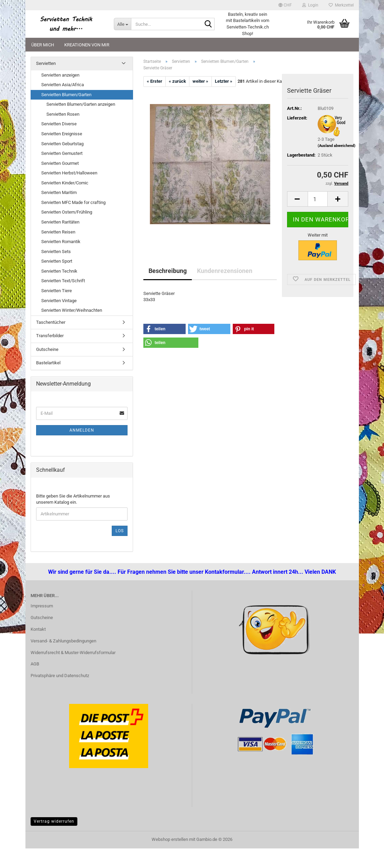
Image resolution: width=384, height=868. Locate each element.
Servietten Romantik (61, 242)
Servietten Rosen (63, 114)
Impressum (42, 606)
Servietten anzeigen (60, 75)
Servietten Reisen (58, 232)
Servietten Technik (59, 271)
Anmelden (82, 430)
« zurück (177, 81)
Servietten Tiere (57, 291)
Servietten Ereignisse (62, 134)
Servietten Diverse (59, 124)
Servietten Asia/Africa (63, 85)
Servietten (46, 63)
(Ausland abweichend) (337, 146)
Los (120, 531)
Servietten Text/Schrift (63, 281)
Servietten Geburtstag (62, 144)
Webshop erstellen (170, 839)
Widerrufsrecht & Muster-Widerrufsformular (73, 653)
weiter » (200, 81)
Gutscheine (47, 349)
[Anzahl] (318, 199)
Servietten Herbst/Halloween (69, 173)
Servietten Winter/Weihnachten (72, 310)
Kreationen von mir (87, 45)
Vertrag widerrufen (54, 821)
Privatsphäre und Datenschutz (60, 676)
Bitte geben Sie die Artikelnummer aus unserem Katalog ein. (73, 499)
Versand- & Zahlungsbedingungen (63, 641)
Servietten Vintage (59, 301)
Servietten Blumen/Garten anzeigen (81, 104)
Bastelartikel (48, 363)
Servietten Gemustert (62, 153)
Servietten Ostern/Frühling (67, 212)
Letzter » (224, 81)
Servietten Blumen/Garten (66, 95)
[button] (285, 5)
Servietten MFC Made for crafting (73, 202)
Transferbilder (50, 336)
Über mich (43, 45)
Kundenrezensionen (225, 271)
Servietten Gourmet (60, 163)
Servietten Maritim (59, 192)
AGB (35, 664)
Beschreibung (168, 271)
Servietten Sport (57, 261)
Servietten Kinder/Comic (65, 183)
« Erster (155, 81)
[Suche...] (122, 24)
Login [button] (310, 5)
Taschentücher (51, 322)
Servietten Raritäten (60, 222)
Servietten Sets (56, 252)
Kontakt (38, 629)
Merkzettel (341, 5)
